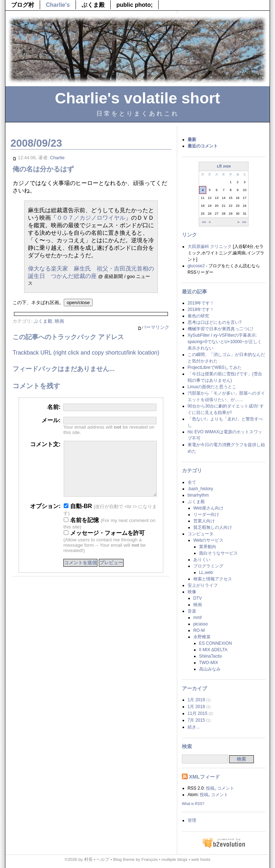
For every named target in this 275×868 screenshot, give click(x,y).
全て (192, 482)
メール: (51, 420)
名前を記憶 (81, 531)
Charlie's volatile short (137, 98)
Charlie (57, 158)
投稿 (210, 788)
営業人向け (204, 521)
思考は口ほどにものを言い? (215, 322)
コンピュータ (201, 534)
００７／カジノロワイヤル (91, 218)
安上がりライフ (203, 585)
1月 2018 (196, 707)
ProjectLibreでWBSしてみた (215, 367)
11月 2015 (197, 713)
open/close (78, 303)
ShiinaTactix (211, 656)
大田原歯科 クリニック (210, 247)
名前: (54, 407)
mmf (197, 618)
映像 (192, 592)
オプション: (45, 517)
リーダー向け (206, 515)
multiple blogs (174, 859)
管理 (192, 820)
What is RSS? (193, 804)
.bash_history (200, 489)
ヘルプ (103, 859)
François (149, 859)
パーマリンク (153, 328)
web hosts (201, 859)
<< (204, 222)
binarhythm (198, 495)
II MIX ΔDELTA (213, 650)
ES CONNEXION (216, 643)
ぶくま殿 (93, 5)
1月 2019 (196, 700)
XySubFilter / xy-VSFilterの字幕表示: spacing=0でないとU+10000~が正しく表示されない (225, 342)
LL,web (206, 572)
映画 (59, 321)
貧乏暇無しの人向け (213, 527)
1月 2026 (224, 166)
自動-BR (78, 517)
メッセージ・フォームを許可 (104, 544)
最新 (192, 140)
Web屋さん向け (208, 508)
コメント (226, 788)
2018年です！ (201, 309)
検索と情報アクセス (213, 579)
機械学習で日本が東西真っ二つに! (220, 329)
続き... (194, 727)
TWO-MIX (209, 663)
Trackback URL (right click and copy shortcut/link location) (86, 353)
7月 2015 (196, 720)
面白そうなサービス (218, 553)
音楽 (192, 611)
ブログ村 (23, 5)
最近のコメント (203, 146)
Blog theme (124, 859)
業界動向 (208, 547)
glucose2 (196, 266)
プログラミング (208, 566)
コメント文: (45, 444)
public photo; (134, 5)
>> (244, 222)
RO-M (199, 630)
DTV (198, 598)
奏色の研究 (198, 316)
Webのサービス (208, 540)
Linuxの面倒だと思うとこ (212, 387)
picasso (201, 624)
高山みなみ (210, 669)
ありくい (202, 560)
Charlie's (58, 5)
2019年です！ (201, 303)
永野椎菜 (202, 637)
